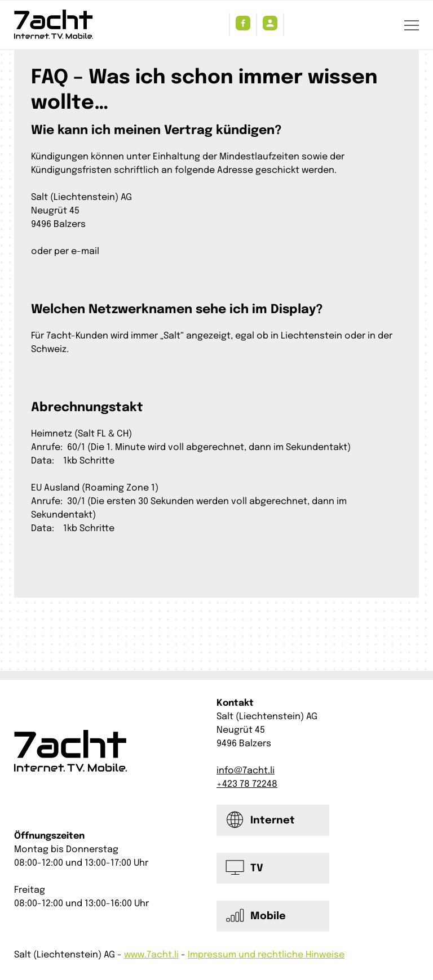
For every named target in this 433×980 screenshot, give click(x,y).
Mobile (268, 916)
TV (257, 868)
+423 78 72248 (247, 784)
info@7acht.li (246, 771)
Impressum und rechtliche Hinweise (266, 955)
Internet (273, 821)
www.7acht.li (151, 955)
